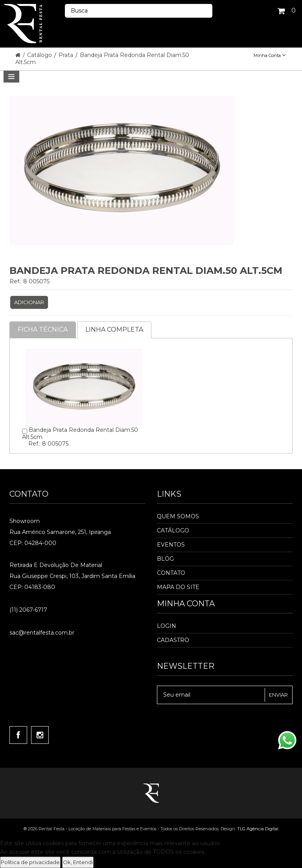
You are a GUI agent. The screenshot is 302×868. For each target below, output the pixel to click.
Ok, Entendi (78, 862)
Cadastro (173, 640)
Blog (165, 559)
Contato (171, 573)
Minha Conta (270, 55)
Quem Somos (178, 516)
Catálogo (40, 55)
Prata (67, 55)
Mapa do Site (178, 587)
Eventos (171, 545)
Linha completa (114, 329)
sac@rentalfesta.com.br (42, 633)
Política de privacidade (30, 862)
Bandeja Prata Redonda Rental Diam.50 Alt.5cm (102, 59)
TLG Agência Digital (258, 829)
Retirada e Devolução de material (56, 565)
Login (167, 626)
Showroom (25, 521)
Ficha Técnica (43, 329)
